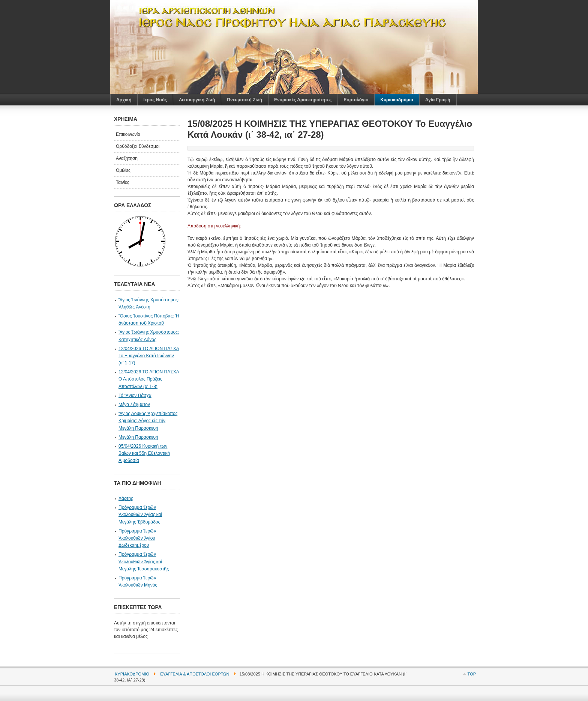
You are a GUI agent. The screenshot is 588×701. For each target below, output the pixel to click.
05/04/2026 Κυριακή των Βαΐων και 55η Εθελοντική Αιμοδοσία (144, 453)
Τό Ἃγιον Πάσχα (135, 396)
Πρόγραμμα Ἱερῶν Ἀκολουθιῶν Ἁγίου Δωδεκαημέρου (137, 538)
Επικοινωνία (128, 134)
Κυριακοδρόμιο (132, 674)
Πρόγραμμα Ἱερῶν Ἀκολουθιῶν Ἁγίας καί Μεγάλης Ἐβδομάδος (140, 514)
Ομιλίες (123, 170)
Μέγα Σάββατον (134, 405)
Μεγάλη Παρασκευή (138, 437)
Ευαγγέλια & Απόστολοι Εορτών (195, 674)
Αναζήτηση (127, 158)
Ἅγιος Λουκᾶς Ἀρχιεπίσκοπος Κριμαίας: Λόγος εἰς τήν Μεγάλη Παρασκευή (148, 421)
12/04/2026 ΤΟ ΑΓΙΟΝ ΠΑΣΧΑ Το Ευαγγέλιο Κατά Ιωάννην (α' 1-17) (149, 356)
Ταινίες (122, 182)
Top (472, 674)
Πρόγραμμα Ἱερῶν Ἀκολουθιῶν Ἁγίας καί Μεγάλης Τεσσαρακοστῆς (144, 561)
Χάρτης (126, 498)
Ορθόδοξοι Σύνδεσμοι (138, 146)
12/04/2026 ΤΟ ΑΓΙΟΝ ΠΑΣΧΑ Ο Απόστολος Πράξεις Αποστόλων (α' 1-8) (149, 379)
